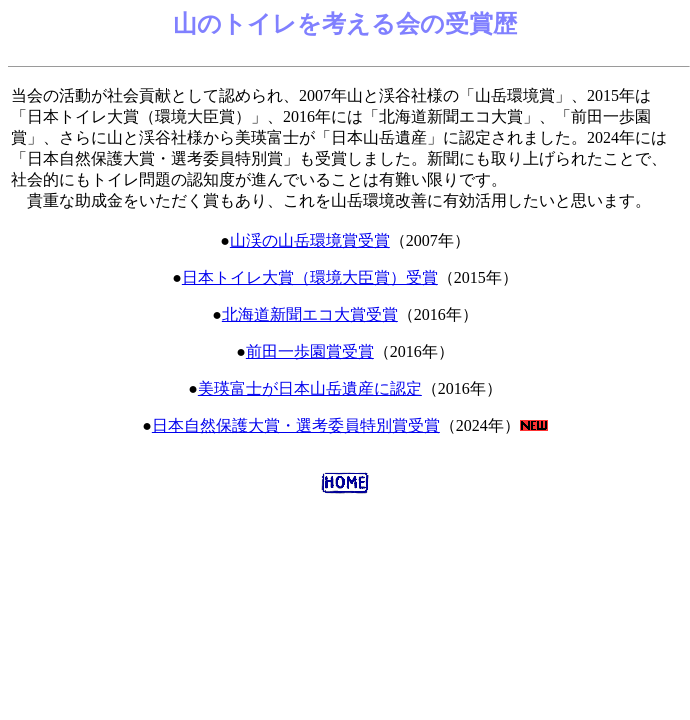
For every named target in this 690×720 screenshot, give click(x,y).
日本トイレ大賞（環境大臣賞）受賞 (310, 277)
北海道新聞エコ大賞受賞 (310, 314)
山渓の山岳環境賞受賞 (310, 240)
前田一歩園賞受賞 (310, 351)
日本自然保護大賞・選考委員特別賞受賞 (296, 425)
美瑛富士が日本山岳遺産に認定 (310, 388)
